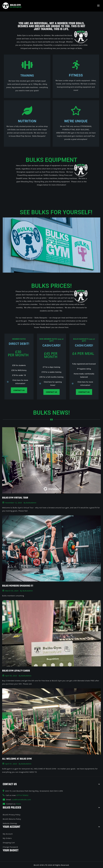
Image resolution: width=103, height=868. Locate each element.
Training (27, 75)
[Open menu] (98, 6)
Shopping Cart (9, 842)
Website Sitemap (10, 823)
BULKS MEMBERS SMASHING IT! (19, 586)
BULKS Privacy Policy (12, 814)
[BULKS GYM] (12, 6)
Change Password (10, 847)
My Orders (7, 838)
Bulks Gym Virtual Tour (16, 498)
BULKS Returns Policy (12, 819)
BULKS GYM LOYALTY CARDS (17, 671)
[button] (52, 242)
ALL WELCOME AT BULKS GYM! (18, 759)
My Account (8, 833)
